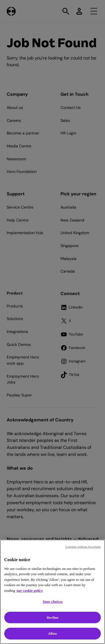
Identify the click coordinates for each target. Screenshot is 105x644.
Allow (53, 633)
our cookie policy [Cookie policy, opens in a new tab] (30, 591)
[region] (53, 592)
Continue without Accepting (83, 547)
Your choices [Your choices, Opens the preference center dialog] (53, 601)
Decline (52, 617)
